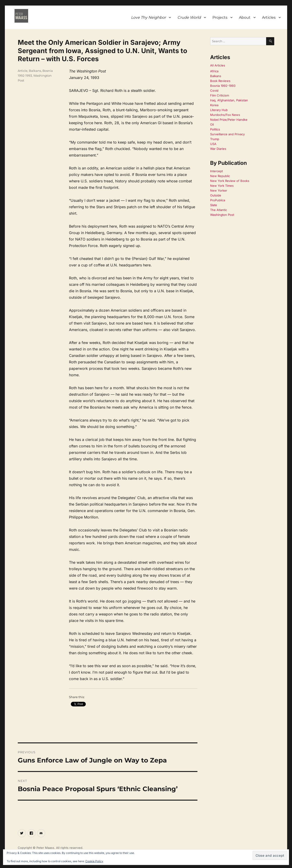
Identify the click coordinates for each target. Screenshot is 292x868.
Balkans (35, 71)
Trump (215, 139)
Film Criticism (220, 95)
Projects (220, 17)
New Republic (220, 176)
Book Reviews (220, 81)
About (245, 17)
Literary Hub (219, 110)
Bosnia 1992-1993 (223, 86)
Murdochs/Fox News (225, 115)
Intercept (216, 171)
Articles (269, 17)
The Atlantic (219, 210)
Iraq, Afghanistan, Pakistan (229, 100)
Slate (214, 205)
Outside (216, 195)
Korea (214, 105)
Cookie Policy (94, 861)
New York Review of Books (230, 181)
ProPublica (218, 200)
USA (213, 144)
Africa (214, 71)
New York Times (222, 186)
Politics (215, 129)
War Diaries (218, 149)
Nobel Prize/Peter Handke (229, 120)
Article (23, 71)
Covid (214, 90)
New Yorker (219, 190)
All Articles (218, 65)
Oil (212, 124)
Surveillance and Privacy (227, 134)
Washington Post (222, 215)
